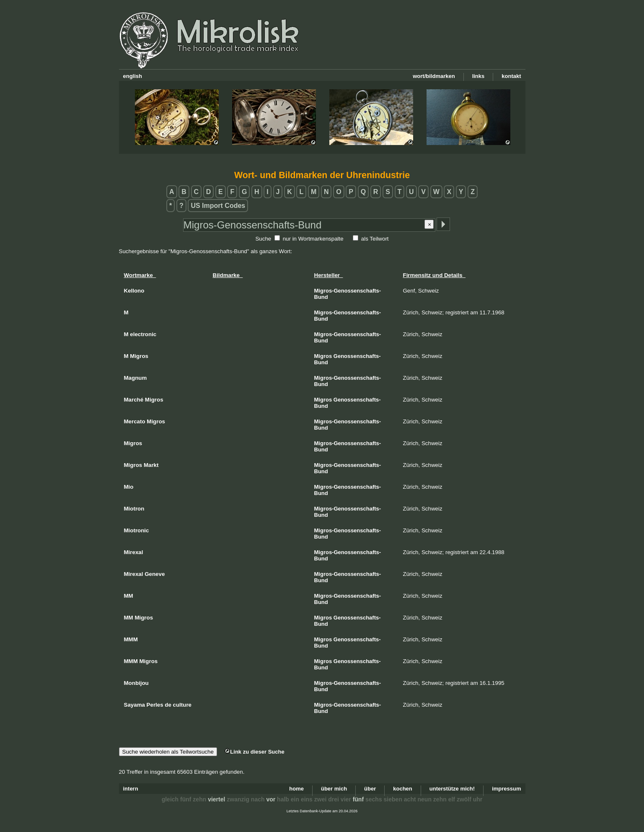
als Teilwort (375, 239)
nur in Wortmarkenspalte (313, 239)
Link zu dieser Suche (254, 752)
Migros (323, 356)
